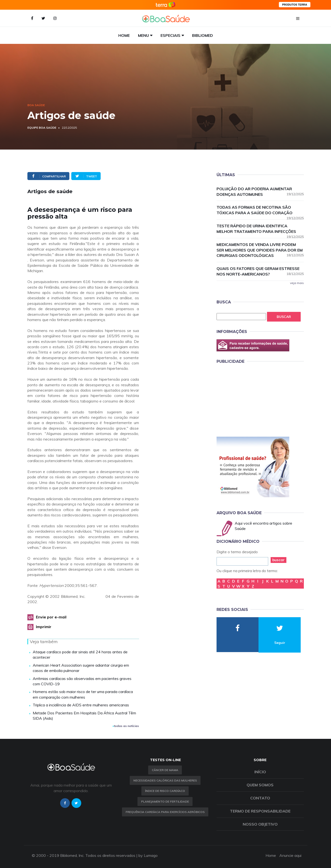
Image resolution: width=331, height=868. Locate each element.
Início (260, 772)
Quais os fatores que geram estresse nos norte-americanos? (260, 271)
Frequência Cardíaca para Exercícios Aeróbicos (165, 812)
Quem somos (260, 785)
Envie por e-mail (51, 617)
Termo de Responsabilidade (260, 811)
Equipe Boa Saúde (42, 128)
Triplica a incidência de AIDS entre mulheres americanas (81, 705)
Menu (143, 35)
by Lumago (148, 855)
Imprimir (44, 627)
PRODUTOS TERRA (295, 5)
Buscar (284, 317)
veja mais (297, 283)
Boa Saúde (36, 105)
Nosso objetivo (260, 824)
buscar (279, 560)
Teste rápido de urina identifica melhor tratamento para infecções (260, 229)
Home (124, 35)
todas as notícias (126, 726)
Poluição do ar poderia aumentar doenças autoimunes (260, 192)
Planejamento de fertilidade (165, 801)
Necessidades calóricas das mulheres (165, 780)
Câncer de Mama (165, 770)
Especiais (170, 35)
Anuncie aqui (290, 855)
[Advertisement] (253, 399)
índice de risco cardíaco (165, 791)
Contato (260, 798)
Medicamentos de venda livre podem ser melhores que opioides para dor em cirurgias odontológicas (260, 250)
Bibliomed (202, 35)
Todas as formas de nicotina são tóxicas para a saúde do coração (260, 210)
